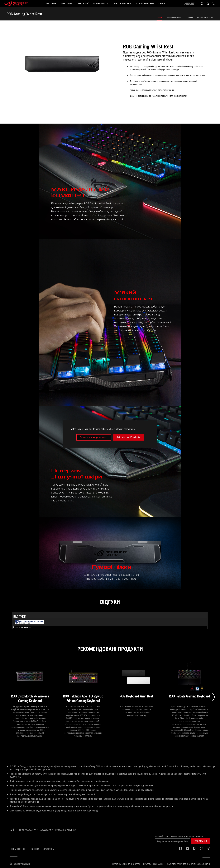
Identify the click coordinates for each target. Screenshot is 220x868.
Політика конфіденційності (126, 864)
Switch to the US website (128, 437)
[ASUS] (189, 4)
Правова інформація (153, 864)
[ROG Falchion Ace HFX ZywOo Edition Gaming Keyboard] (83, 683)
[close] (153, 425)
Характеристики (174, 18)
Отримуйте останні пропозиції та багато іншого (179, 837)
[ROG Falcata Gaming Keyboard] (189, 683)
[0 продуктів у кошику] (214, 4)
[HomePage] (12, 830)
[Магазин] (51, 4)
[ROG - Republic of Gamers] (16, 4)
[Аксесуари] (46, 830)
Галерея (189, 18)
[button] (66, 4)
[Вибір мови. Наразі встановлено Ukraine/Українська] (20, 864)
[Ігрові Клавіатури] (27, 830)
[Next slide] (214, 697)
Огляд (159, 18)
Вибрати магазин (205, 18)
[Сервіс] (162, 4)
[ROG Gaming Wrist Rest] (66, 830)
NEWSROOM (49, 849)
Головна (34, 849)
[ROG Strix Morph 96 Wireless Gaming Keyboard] (30, 683)
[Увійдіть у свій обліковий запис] (208, 4)
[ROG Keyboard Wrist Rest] (136, 683)
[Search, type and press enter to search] (202, 4)
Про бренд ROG (18, 849)
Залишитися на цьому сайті (94, 437)
